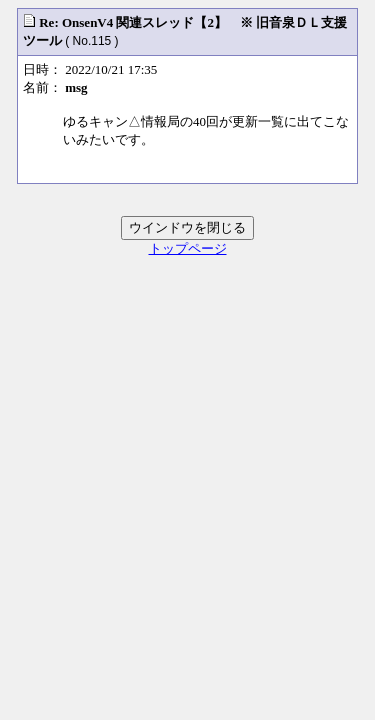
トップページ (188, 248)
